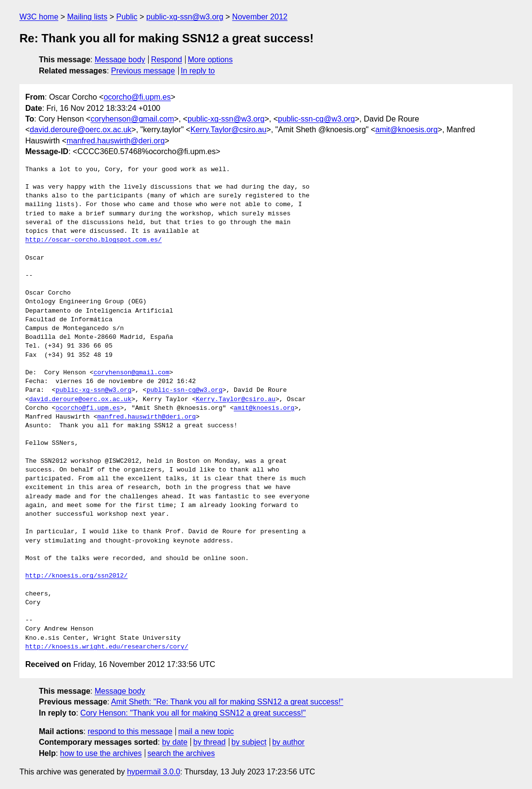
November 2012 (260, 17)
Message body (120, 60)
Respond (167, 60)
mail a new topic (206, 731)
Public (127, 17)
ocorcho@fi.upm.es (137, 97)
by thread (210, 742)
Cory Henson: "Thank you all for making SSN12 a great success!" (193, 713)
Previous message (143, 71)
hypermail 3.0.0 (153, 772)
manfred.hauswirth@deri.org (116, 141)
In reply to (198, 71)
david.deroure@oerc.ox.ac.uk (80, 130)
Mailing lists (87, 17)
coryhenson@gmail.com (132, 119)
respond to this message (130, 731)
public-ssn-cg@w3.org (317, 119)
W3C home (39, 17)
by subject (249, 742)
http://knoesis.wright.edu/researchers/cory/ (107, 647)
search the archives (181, 753)
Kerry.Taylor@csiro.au (228, 130)
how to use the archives (101, 753)
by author (288, 742)
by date (174, 742)
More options (211, 60)
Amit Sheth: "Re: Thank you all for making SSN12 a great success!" (227, 702)
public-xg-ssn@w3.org (185, 17)
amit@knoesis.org (407, 130)
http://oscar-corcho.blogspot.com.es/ (94, 240)
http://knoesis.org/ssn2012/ (77, 576)
